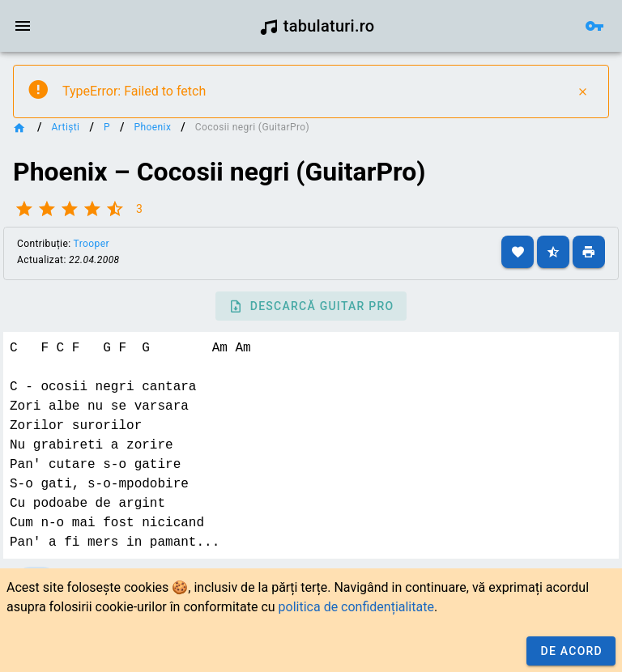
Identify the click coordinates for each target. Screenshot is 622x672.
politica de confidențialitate (356, 607)
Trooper (92, 244)
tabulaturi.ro (317, 26)
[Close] (582, 91)
